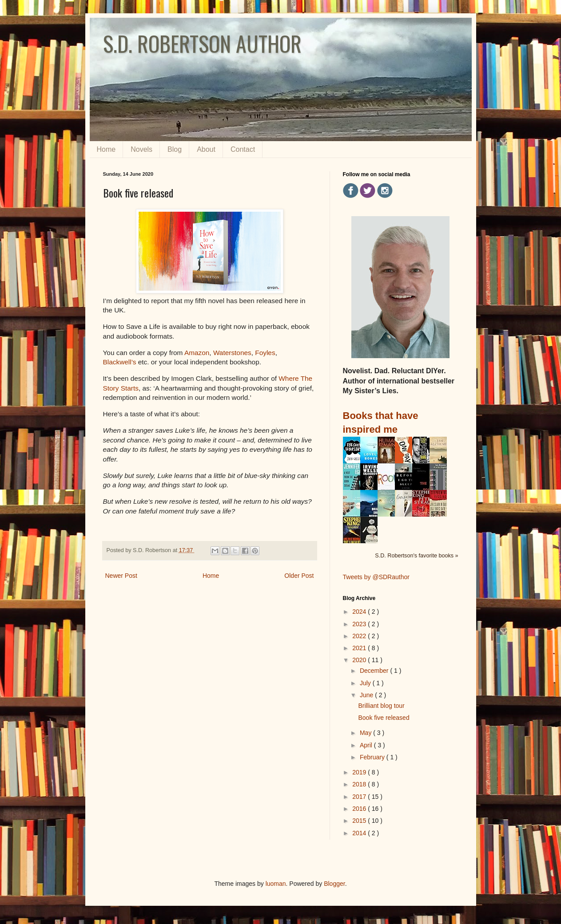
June (367, 695)
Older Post (299, 576)
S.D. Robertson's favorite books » (416, 556)
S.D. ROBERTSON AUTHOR (202, 43)
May (366, 733)
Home (106, 149)
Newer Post (121, 576)
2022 (360, 636)
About (206, 149)
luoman (276, 884)
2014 (360, 833)
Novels (141, 149)
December (375, 671)
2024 (360, 612)
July (366, 683)
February (373, 757)
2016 (360, 809)
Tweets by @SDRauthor (376, 577)
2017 (360, 797)
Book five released (384, 718)
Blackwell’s (120, 362)
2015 (360, 821)
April (367, 745)
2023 (360, 624)
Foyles (265, 353)
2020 (360, 660)
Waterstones (232, 353)
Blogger (334, 884)
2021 (360, 648)
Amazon (197, 353)
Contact (243, 149)
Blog (175, 149)
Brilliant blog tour (381, 706)
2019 (360, 772)
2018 (360, 784)
